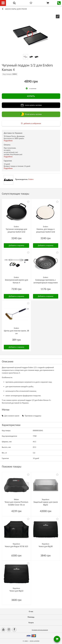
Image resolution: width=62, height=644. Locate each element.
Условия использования (40, 630)
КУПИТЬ (31, 96)
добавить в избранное (32, 123)
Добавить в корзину (16, 245)
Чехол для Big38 (46, 546)
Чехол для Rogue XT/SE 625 (16, 546)
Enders (31, 179)
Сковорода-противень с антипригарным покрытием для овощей (46, 283)
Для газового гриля (12, 416)
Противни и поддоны (33, 416)
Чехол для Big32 (16, 591)
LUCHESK (36, 641)
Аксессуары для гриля (16, 9)
